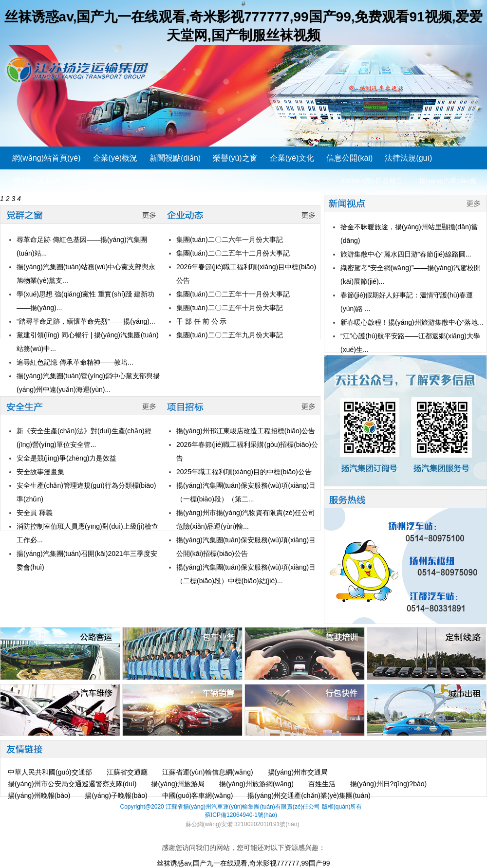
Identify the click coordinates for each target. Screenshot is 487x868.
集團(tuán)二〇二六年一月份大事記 (230, 240)
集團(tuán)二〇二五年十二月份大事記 (233, 253)
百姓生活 (322, 784)
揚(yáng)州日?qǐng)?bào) (388, 784)
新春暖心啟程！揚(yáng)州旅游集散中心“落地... (412, 322)
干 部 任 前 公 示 (201, 321)
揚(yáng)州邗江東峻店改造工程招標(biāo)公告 (246, 431)
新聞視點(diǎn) (175, 158)
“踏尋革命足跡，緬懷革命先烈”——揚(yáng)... (86, 321)
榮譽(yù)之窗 (235, 158)
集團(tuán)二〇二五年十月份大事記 (230, 308)
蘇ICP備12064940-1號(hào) (241, 815)
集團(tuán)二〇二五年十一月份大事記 (233, 294)
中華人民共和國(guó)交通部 (50, 772)
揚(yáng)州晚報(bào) (39, 795)
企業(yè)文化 (292, 158)
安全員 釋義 (35, 513)
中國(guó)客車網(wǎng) (198, 795)
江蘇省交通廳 (127, 772)
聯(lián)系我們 (37, 181)
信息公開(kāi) (349, 158)
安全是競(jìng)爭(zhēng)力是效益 (66, 458)
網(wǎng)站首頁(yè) (47, 158)
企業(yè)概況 (115, 158)
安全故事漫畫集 (40, 472)
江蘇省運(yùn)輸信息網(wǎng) (208, 772)
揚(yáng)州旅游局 (178, 784)
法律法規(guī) (408, 158)
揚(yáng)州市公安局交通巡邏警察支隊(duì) (72, 784)
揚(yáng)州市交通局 (298, 772)
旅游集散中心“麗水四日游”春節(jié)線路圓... (406, 254)
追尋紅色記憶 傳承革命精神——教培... (75, 362)
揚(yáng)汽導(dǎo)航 (448, 181)
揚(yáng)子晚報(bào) (116, 795)
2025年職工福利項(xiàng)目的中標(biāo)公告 (244, 472)
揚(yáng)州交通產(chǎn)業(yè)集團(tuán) (309, 795)
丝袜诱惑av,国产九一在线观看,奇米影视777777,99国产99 (243, 863)
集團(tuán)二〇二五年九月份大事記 (230, 335)
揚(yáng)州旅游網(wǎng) (256, 784)
